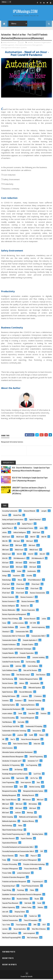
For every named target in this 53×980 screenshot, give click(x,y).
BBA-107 (33, 538)
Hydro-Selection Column (21, 744)
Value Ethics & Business (39, 930)
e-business (25, 697)
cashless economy (18, 624)
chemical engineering (38, 628)
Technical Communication (10, 921)
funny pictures (37, 731)
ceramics (23, 628)
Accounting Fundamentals (10, 512)
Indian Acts (37, 744)
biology (4, 576)
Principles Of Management (10, 869)
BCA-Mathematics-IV (38, 559)
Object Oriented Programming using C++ (14, 835)
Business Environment (28, 602)
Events (20, 714)
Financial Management (27, 719)
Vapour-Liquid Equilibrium (10, 934)
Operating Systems (38, 835)
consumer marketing (39, 658)
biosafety (29, 576)
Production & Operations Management (13, 878)
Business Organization (28, 611)
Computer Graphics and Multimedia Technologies (17, 650)
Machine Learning (35, 787)
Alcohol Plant (17, 516)
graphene (20, 736)
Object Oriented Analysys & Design (12, 831)
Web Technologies (33, 938)
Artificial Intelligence (20, 533)
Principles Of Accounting (10, 865)
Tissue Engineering (22, 925)
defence (22, 684)
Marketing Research (28, 796)
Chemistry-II (6, 632)
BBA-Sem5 (32, 546)
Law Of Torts (37, 775)
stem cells (5, 912)
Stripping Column (20, 912)
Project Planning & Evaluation (30, 887)
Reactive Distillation (23, 900)
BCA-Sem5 (19, 568)
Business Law (25, 606)
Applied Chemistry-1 (35, 520)
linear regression (26, 783)
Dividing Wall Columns (9, 697)
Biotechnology (7, 581)
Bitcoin (20, 581)
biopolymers (17, 576)
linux (38, 783)
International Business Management (29, 46)
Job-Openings (19, 770)
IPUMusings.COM (25, 11)
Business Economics (8, 598)
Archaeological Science (26, 529)
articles (30, 43)
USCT (44, 925)
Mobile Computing (8, 818)
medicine (18, 813)
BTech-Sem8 (20, 594)
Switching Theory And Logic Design (13, 917)
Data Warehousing (8, 680)
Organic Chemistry (26, 839)
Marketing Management (9, 796)
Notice (20, 826)
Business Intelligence (9, 606)
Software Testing (26, 908)
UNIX (35, 925)
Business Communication (38, 594)
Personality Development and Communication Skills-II (18, 852)
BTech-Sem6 (34, 589)
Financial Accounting (8, 719)
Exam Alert (32, 714)
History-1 (42, 736)
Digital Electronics (8, 693)
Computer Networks (8, 654)
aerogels (44, 512)
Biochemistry (6, 572)
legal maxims (20, 779)
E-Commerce (38, 697)
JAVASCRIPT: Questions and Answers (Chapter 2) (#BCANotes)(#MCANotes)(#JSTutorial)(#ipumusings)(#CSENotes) (31, 491)
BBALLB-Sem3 (7, 555)
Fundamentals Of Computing (34, 727)
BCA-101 (19, 555)
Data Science (6, 675)
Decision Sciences (8, 684)
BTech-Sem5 (20, 589)
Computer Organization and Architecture (14, 658)
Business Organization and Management (14, 615)
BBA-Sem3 (5, 546)
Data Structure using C (23, 675)
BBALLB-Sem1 (19, 550)
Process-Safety (7, 874)
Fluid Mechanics (7, 723)
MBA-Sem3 (19, 805)
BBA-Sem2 (30, 542)
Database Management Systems (29, 680)
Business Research (30, 619)
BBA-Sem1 (17, 542)
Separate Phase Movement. (10, 904)
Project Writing (7, 891)
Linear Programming (8, 783)
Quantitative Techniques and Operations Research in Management (22, 895)
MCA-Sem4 (33, 809)
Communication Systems (10, 641)
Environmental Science (33, 710)
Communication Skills (22, 632)
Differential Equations (35, 688)
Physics (22, 856)
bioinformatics (32, 572)
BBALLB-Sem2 (34, 550)
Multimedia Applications (9, 822)
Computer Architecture (9, 645)
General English (7, 736)
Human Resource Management (30, 740)
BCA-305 (5, 559)
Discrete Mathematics (26, 693)
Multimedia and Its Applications (28, 818)
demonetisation (35, 684)
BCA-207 (42, 555)
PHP (42, 852)
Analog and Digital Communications (13, 520)
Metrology (30, 813)
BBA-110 (44, 538)
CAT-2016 (33, 624)
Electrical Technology (35, 701)
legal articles (6, 779)
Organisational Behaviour (10, 844)
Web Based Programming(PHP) (12, 938)
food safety (21, 723)
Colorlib (30, 977)
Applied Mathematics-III (9, 525)
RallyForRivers (7, 900)
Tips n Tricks (6, 925)
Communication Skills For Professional (14, 637)
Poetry (4, 861)
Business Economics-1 (27, 598)
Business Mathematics (9, 611)
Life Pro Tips (34, 779)
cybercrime (6, 667)
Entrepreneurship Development (11, 710)
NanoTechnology (7, 826)
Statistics (40, 908)
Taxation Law (33, 917)
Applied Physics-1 (27, 525)
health (31, 736)
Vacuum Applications (20, 930)
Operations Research (8, 839)
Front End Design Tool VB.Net (11, 727)
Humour (5, 744)
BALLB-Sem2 (6, 538)
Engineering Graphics (9, 706)
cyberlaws (18, 667)
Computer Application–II (30, 641)
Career (4, 624)
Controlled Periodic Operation (11, 663)
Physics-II (34, 856)
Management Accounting (10, 792)
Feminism (44, 714)
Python (32, 891)
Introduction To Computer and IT (12, 762)
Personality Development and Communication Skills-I (18, 848)
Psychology (21, 891)
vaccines (5, 930)
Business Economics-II (9, 602)
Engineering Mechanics (28, 706)
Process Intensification (31, 869)
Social (39, 904)
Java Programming (32, 766)
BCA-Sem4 (6, 568)
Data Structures (41, 675)
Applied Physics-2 (8, 529)
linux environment (8, 787)
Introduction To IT (33, 762)
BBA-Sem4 (19, 546)
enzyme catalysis (7, 714)
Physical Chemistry (8, 856)
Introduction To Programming (11, 766)
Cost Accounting (31, 663)
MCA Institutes (33, 805)
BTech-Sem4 (6, 589)
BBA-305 (5, 542)
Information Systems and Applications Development (17, 753)
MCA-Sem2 (19, 809)
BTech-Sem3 (36, 585)
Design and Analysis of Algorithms (12, 688)
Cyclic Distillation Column (10, 671)
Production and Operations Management (14, 882)
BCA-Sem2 (19, 563)
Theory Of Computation (31, 921)
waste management (29, 934)
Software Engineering (9, 908)
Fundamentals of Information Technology (14, 731)
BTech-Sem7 (6, 594)
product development (24, 874)
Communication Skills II (38, 637)
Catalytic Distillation (8, 628)
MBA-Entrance (27, 800)
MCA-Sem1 (5, 809)
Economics (5, 701)
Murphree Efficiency (28, 822)
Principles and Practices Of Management (25, 861)
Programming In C (38, 882)
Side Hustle (28, 904)
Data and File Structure (30, 671)
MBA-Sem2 (6, 805)
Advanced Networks (30, 512)
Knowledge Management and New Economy (15, 775)
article (42, 529)
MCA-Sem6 (6, 813)
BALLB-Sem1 (36, 533)
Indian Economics (8, 749)
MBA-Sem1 (40, 800)
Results (37, 900)
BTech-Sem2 (21, 585)
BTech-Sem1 (6, 585)
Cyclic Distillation (33, 667)
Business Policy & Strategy (10, 619)
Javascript (5, 770)
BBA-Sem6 (5, 550)
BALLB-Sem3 (20, 538)
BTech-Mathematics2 (34, 581)
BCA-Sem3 (33, 563)
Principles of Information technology (34, 865)
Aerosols (5, 516)
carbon (44, 619)
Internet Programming (36, 757)
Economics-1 (19, 701)
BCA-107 (31, 555)
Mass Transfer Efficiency (9, 800)
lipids (21, 787)
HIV (3, 740)
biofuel (19, 572)
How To (13, 740)
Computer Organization (27, 654)
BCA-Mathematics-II (19, 559)
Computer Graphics (28, 645)
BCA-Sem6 (33, 568)
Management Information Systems (14, 48)
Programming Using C (9, 887)
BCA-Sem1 (5, 563)
